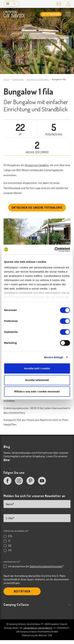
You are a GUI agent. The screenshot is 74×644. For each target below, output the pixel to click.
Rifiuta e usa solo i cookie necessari (37, 391)
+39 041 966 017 (30, 628)
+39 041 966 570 (45, 628)
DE (11, 4)
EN (10, 536)
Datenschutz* (12, 562)
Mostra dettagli (54, 357)
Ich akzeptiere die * (36, 566)
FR (10, 550)
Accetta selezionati (37, 380)
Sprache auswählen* (16, 531)
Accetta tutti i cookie (37, 368)
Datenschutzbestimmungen (46, 566)
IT (9, 541)
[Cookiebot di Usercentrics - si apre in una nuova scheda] (54, 249)
